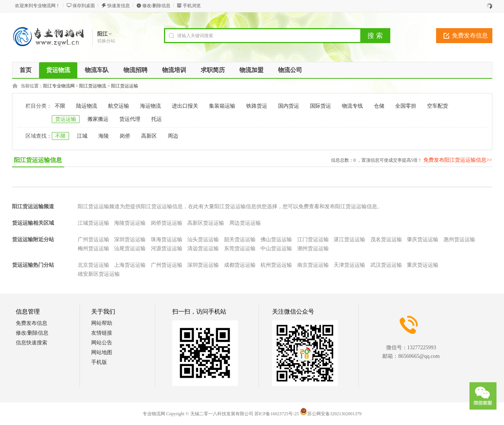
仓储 (379, 106)
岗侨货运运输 (167, 223)
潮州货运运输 (313, 249)
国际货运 (320, 106)
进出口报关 (185, 106)
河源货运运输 (167, 249)
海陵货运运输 (130, 223)
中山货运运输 (276, 249)
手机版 (99, 362)
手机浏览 (192, 6)
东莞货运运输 (240, 249)
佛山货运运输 (276, 240)
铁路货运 (257, 106)
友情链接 (102, 333)
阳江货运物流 (93, 86)
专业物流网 (154, 414)
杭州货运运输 (276, 265)
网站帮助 (102, 323)
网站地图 (102, 352)
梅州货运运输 (93, 249)
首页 (26, 70)
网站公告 (102, 343)
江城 (82, 136)
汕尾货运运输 (130, 249)
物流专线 (352, 106)
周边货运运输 (245, 223)
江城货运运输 (93, 223)
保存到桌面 (84, 6)
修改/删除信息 (156, 6)
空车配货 (438, 106)
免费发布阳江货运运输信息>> (458, 160)
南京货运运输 (313, 265)
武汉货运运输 (386, 265)
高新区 (149, 136)
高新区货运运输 (206, 223)
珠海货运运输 (167, 240)
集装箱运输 (222, 106)
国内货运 (289, 106)
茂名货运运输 (386, 240)
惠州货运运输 (459, 240)
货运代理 (130, 119)
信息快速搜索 (32, 343)
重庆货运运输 (423, 265)
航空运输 (119, 106)
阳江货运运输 (125, 86)
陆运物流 (87, 106)
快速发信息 (119, 6)
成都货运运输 (240, 265)
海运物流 (150, 106)
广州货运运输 (93, 240)
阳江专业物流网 (59, 86)
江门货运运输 (313, 240)
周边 (173, 136)
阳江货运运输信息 (38, 160)
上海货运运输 (130, 265)
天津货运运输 (349, 265)
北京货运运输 (93, 265)
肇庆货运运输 (423, 240)
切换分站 (106, 41)
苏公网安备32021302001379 (331, 414)
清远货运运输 (203, 249)
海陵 (104, 136)
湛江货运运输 (349, 240)
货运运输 (66, 119)
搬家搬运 (98, 119)
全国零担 (406, 106)
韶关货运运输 (240, 240)
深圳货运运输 (130, 240)
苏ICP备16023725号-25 (277, 414)
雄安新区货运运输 (99, 274)
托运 (156, 119)
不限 (60, 106)
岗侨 (125, 136)
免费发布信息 (470, 35)
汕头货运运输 (203, 240)
